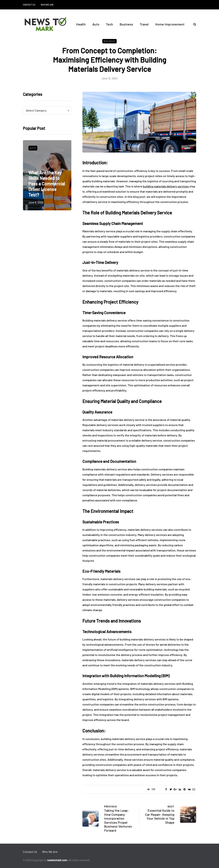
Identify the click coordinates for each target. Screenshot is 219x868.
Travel (144, 24)
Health (81, 24)
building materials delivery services (166, 186)
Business (126, 24)
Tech (109, 24)
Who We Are (47, 5)
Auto (96, 24)
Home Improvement (170, 24)
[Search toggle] (193, 24)
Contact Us (29, 5)
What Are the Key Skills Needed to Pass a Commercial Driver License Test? (47, 184)
